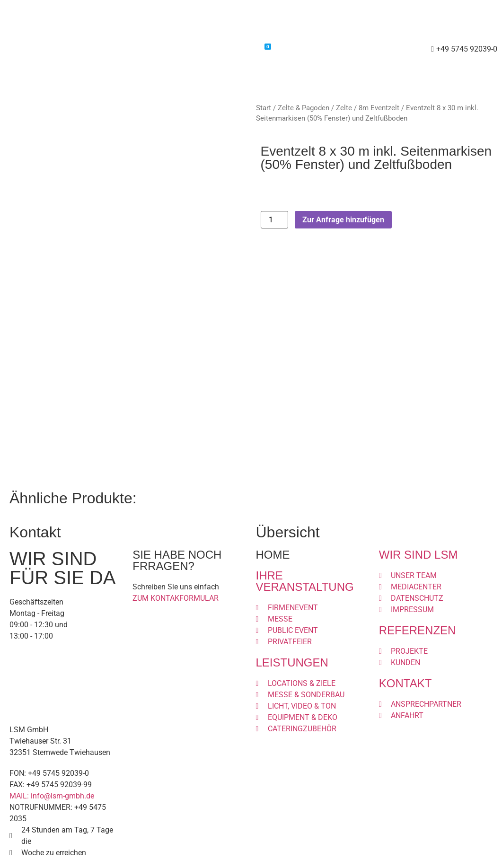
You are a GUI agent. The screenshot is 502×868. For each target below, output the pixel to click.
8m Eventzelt (379, 108)
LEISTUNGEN (292, 662)
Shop (203, 49)
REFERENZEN (418, 630)
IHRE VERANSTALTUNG (305, 581)
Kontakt (296, 49)
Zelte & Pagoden (304, 108)
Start (264, 108)
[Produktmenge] (274, 220)
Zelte (344, 108)
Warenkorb (246, 48)
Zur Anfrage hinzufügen (343, 220)
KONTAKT (405, 683)
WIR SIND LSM (418, 555)
